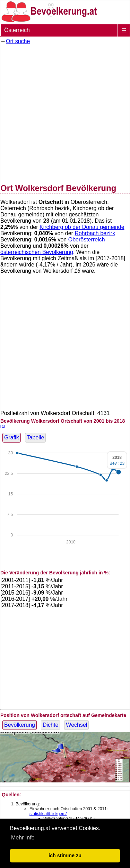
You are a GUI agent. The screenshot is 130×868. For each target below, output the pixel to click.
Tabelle (36, 437)
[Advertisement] (65, 113)
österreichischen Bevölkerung (37, 252)
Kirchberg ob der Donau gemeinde (82, 227)
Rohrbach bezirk (95, 233)
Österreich (17, 30)
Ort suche (18, 41)
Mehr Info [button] (23, 838)
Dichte (50, 725)
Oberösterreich (87, 240)
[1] (3, 426)
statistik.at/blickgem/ (48, 814)
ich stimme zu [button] (65, 855)
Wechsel (76, 725)
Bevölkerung (20, 725)
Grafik (12, 437)
